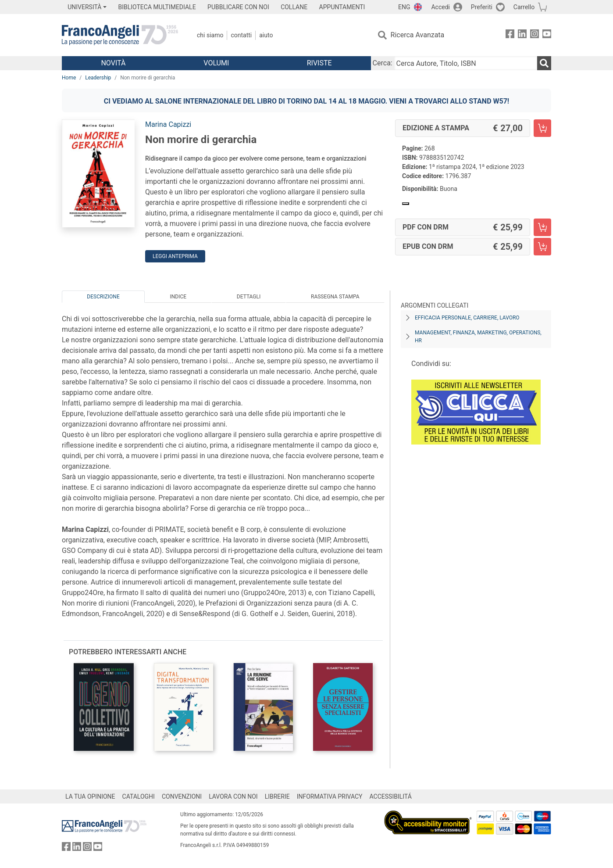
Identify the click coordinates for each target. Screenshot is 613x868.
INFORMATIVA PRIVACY (330, 796)
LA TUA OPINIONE (90, 796)
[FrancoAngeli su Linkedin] (522, 35)
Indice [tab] (178, 297)
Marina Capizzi (168, 124)
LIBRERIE (277, 796)
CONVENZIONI (182, 796)
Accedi (440, 7)
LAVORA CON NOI (233, 796)
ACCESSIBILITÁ (391, 796)
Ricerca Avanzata (418, 35)
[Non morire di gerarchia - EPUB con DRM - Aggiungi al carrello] (542, 247)
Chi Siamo (210, 35)
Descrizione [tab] (103, 297)
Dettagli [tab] (249, 297)
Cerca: (383, 63)
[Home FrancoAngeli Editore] (120, 35)
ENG (404, 7)
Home (69, 78)
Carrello (524, 7)
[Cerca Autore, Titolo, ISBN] (466, 63)
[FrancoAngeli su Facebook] (510, 35)
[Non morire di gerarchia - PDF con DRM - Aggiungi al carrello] (542, 227)
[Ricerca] (544, 63)
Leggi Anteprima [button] (175, 256)
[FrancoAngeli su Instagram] (535, 35)
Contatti (241, 35)
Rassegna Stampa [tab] (335, 297)
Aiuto (266, 35)
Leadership (98, 78)
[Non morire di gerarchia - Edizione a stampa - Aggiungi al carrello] (542, 128)
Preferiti (482, 7)
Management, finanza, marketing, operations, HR (478, 337)
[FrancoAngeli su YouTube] (547, 35)
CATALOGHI (139, 796)
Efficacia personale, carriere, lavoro (467, 318)
